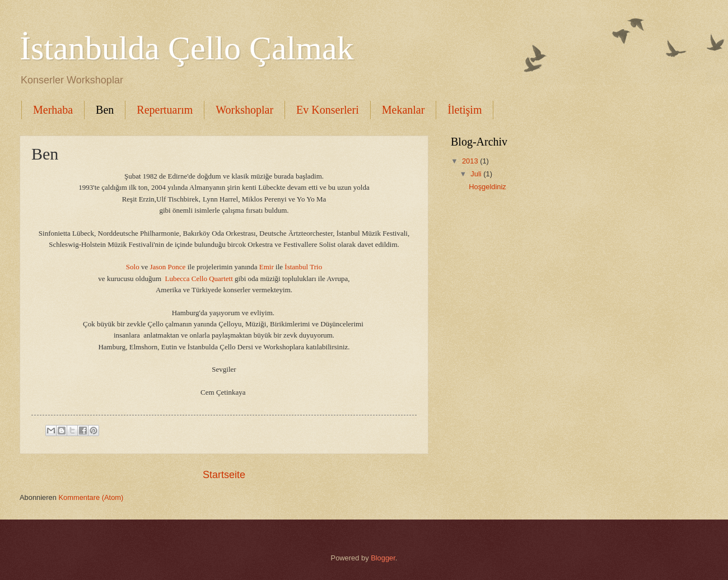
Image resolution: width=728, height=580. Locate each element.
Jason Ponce (167, 267)
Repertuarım (165, 110)
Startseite (224, 475)
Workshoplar (244, 110)
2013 (471, 161)
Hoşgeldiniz (487, 187)
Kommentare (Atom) (91, 497)
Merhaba (53, 110)
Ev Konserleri (328, 110)
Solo (133, 267)
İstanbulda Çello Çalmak (187, 48)
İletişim (465, 110)
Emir (267, 267)
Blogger (383, 558)
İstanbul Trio (302, 267)
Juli (477, 174)
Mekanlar (403, 110)
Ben (105, 110)
